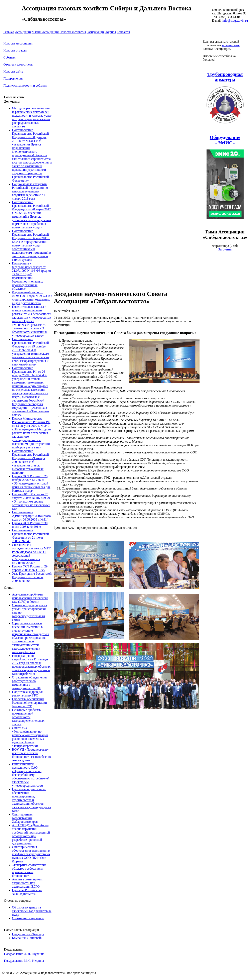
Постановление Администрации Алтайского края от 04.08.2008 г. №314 (31, 516)
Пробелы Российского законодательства (27, 892)
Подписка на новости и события (25, 85)
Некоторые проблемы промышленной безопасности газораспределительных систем (28, 717)
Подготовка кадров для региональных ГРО (28, 694)
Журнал (110, 32)
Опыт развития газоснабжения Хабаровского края (25, 818)
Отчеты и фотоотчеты (18, 64)
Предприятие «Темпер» (28, 934)
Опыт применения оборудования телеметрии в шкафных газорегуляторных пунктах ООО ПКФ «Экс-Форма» (31, 854)
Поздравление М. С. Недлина (24, 961)
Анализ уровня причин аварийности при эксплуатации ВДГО (28, 883)
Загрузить (225, 249)
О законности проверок (28, 918)
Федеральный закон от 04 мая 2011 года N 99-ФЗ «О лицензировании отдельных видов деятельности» (32, 298)
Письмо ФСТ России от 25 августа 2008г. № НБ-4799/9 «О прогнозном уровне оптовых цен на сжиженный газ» (31, 501)
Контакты (123, 32)
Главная (9, 32)
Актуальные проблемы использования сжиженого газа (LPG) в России (30, 598)
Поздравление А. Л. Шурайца (24, 954)
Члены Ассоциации (45, 32)
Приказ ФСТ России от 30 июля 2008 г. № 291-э (30, 525)
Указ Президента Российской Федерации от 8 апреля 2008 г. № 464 (32, 577)
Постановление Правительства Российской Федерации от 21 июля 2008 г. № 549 (30, 536)
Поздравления (13, 78)
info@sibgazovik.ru (235, 21)
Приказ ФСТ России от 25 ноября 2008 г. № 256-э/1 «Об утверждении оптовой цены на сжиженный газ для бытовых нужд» (31, 483)
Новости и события (73, 32)
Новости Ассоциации (18, 43)
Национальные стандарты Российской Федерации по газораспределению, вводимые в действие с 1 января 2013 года (30, 191)
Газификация (95, 32)
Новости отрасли (15, 50)
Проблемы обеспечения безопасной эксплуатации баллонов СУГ (29, 703)
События (9, 57)
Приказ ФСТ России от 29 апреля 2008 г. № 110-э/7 (30, 568)
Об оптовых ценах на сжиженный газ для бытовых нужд (32, 911)
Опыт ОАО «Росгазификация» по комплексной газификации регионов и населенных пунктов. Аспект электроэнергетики (30, 737)
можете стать (231, 45)
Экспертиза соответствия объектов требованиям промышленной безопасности (29, 870)
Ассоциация (23, 32)
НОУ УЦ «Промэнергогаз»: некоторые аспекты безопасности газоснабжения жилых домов (32, 755)
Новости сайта (13, 71)
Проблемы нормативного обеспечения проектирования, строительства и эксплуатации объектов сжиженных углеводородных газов (32, 800)
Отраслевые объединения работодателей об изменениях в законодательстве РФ (29, 683)
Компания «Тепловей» (27, 938)
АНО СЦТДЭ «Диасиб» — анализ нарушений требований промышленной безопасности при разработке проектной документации (31, 834)
